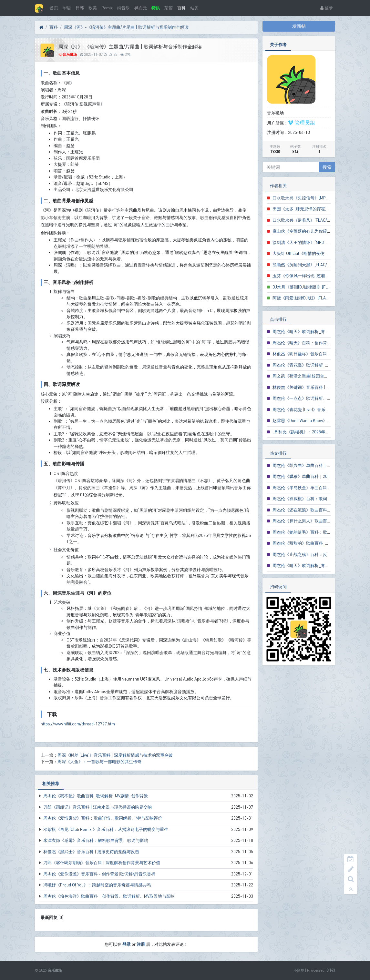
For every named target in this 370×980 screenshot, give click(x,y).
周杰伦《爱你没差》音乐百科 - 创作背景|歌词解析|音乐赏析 (99, 874)
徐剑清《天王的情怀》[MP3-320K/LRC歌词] (313, 242)
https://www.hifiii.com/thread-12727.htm (78, 724)
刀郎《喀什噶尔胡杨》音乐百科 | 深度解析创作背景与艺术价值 (102, 863)
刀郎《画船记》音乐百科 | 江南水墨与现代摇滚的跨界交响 (98, 807)
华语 (67, 8)
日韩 (80, 8)
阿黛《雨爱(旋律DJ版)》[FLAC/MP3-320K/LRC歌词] (320, 298)
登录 (327, 8)
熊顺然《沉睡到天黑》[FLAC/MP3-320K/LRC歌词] (319, 265)
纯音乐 (123, 8)
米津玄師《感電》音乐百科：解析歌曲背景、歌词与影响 (96, 840)
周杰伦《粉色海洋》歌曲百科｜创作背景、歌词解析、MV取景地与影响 (109, 896)
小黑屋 (299, 970)
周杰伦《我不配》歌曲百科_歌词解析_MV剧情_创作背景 (96, 796)
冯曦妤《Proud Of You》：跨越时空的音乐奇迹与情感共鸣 (97, 885)
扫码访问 (278, 587)
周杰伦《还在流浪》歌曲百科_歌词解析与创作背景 (320, 510)
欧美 (93, 8)
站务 (194, 8)
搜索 (327, 167)
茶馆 (169, 8)
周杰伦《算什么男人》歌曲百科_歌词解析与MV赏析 (320, 521)
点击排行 (278, 319)
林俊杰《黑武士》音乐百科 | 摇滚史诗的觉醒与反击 (91, 852)
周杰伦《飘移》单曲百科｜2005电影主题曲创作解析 (321, 476)
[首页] (41, 27)
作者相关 (278, 186)
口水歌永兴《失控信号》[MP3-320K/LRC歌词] (315, 198)
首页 (54, 8)
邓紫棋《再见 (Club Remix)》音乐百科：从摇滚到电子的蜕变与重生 (106, 829)
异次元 (141, 8)
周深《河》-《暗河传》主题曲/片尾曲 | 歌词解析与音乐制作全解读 (126, 27)
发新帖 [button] (299, 26)
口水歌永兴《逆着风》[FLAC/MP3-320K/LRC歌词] (319, 220)
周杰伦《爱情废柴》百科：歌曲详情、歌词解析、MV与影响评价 (103, 818)
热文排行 (278, 453)
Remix (107, 8)
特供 (156, 8)
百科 (181, 8)
